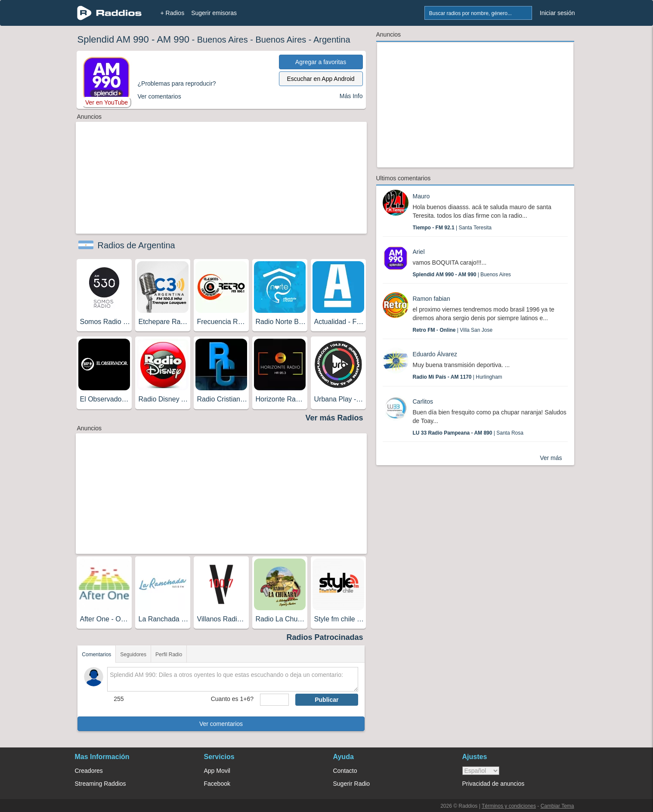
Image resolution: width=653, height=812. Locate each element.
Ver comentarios (221, 724)
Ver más (551, 458)
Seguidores (133, 655)
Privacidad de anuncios (494, 784)
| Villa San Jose (453, 330)
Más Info (351, 96)
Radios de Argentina (136, 245)
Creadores (89, 771)
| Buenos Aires (462, 275)
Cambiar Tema (557, 806)
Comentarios (96, 655)
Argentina (332, 40)
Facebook (217, 784)
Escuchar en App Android (320, 79)
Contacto (345, 771)
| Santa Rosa (468, 433)
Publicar (326, 700)
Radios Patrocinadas (325, 637)
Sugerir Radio (352, 784)
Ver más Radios (334, 418)
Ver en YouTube (107, 102)
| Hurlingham (458, 377)
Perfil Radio (169, 655)
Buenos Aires (223, 40)
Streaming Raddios (101, 784)
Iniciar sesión (557, 13)
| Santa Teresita (452, 228)
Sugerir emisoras (214, 13)
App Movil (217, 771)
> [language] (481, 771)
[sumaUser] (274, 700)
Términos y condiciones (509, 806)
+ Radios (173, 13)
